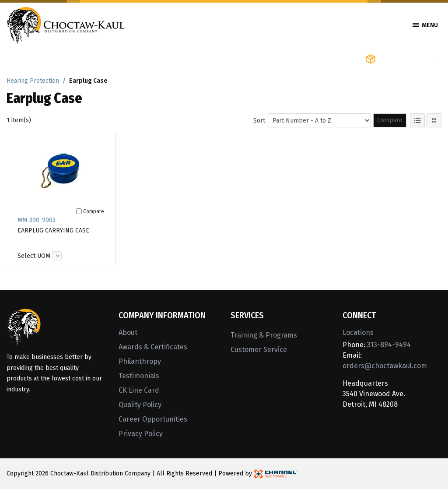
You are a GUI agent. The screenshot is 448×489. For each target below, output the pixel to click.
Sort (259, 121)
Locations (358, 332)
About (128, 332)
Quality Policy (140, 405)
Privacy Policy (141, 434)
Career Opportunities (153, 419)
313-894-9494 (389, 345)
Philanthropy (140, 361)
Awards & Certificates (153, 347)
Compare (390, 120)
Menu (425, 25)
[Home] (66, 24)
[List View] (417, 120)
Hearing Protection (33, 81)
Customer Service (259, 350)
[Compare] (79, 211)
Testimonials (139, 376)
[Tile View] (434, 120)
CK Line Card (139, 390)
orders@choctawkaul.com (385, 366)
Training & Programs (264, 335)
